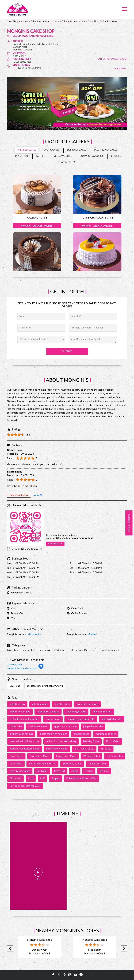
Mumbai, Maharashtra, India (22, 669)
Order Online (37, 226)
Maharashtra (34, 634)
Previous (10, 948)
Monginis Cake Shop (40, 940)
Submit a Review (19, 495)
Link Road (15, 686)
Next (124, 948)
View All (38, 495)
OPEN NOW (120, 69)
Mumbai (92, 634)
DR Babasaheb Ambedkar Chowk (45, 686)
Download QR (55, 544)
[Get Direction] (41, 668)
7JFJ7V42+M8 (15, 665)
